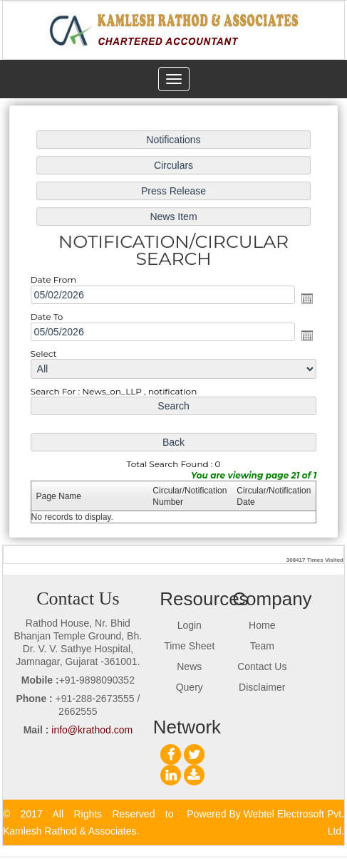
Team (262, 646)
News (189, 666)
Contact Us (262, 666)
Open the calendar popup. (305, 299)
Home (262, 625)
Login (190, 625)
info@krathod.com (92, 730)
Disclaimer (262, 687)
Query (190, 687)
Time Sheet (189, 646)
